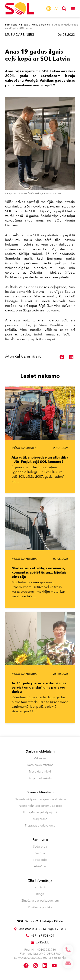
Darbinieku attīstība (40, 765)
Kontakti (40, 887)
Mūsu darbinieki (20, 35)
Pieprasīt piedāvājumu (40, 826)
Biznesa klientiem (40, 792)
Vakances (40, 758)
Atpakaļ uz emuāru (23, 356)
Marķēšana (40, 819)
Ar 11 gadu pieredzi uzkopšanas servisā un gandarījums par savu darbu (39, 687)
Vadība (40, 853)
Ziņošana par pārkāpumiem (40, 901)
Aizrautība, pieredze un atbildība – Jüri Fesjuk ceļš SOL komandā (40, 459)
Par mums (40, 840)
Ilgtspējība (40, 860)
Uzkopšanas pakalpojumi (40, 812)
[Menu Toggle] (73, 9)
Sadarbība (40, 847)
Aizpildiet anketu (40, 778)
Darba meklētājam (40, 751)
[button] (62, 357)
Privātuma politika (40, 907)
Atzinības (40, 866)
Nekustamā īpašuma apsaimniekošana (40, 799)
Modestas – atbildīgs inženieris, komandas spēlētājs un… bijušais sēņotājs (39, 572)
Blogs (40, 894)
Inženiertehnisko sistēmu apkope (40, 806)
